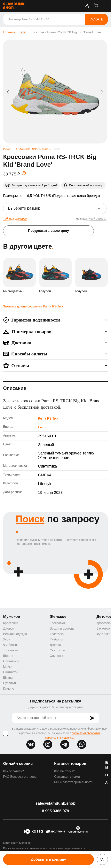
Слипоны (56, 656)
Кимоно (9, 689)
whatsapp (82, 744)
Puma (42, 427)
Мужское (12, 616)
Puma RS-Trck (48, 418)
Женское (58, 616)
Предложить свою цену (48, 231)
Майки (8, 667)
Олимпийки (11, 661)
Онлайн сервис (18, 763)
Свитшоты (11, 672)
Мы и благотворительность (74, 782)
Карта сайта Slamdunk (17, 843)
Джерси (9, 628)
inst (48, 744)
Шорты (8, 656)
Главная (9, 32)
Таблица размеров (15, 219)
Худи (7, 639)
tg (65, 744)
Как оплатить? (13, 771)
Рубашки (9, 683)
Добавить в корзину (49, 859)
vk (31, 744)
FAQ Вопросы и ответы (20, 777)
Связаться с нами (67, 777)
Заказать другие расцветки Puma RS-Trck (33, 306)
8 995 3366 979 (55, 811)
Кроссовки (11, 623)
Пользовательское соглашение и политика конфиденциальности (44, 848)
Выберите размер (24, 208)
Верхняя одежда (15, 634)
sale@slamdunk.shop (55, 803)
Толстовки (10, 650)
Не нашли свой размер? (91, 219)
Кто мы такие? (65, 771)
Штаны (8, 678)
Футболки (10, 645)
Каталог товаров (70, 763)
